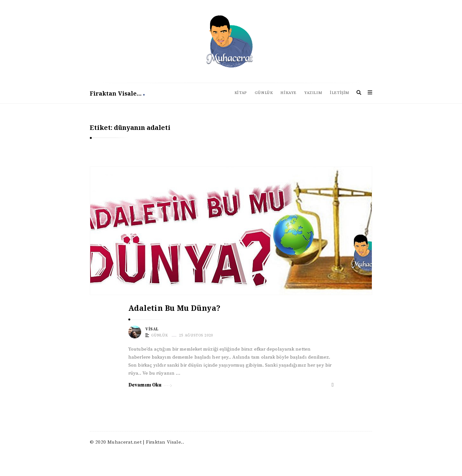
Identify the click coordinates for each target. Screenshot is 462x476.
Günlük (264, 93)
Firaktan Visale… (117, 93)
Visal (152, 329)
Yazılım (313, 93)
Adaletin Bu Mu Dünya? (174, 308)
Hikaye (288, 93)
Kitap (241, 93)
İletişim (340, 93)
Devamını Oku (150, 385)
